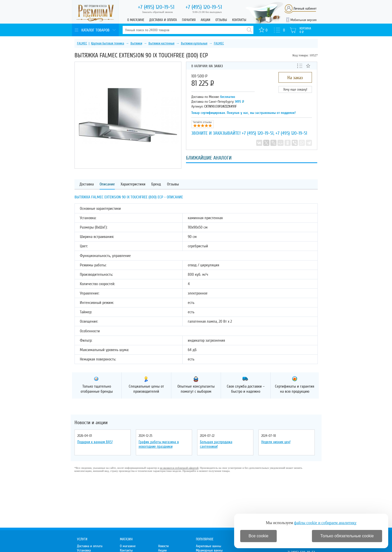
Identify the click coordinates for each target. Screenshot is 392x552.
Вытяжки (136, 43)
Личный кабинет (305, 8)
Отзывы (221, 20)
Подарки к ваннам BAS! (95, 442)
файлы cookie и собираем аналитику (325, 523)
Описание (107, 184)
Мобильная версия (303, 20)
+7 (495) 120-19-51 (258, 133)
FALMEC (82, 43)
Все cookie (258, 536)
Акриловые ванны (209, 546)
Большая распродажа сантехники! (216, 444)
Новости (163, 546)
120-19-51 (156, 7)
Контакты (239, 20)
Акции (206, 20)
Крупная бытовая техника (108, 43)
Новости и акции (91, 423)
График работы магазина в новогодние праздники (159, 444)
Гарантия (189, 20)
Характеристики (133, 184)
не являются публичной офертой (179, 468)
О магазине (136, 20)
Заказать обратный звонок (158, 12)
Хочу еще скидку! (295, 89)
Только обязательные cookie (347, 536)
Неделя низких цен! (276, 442)
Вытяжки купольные (194, 43)
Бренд (156, 184)
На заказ (295, 78)
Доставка (87, 184)
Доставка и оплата (163, 20)
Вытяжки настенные (162, 43)
